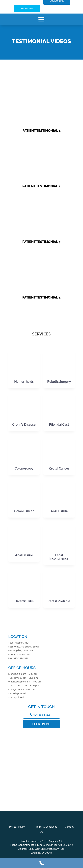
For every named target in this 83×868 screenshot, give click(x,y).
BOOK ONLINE (41, 724)
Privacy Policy (17, 827)
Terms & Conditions (46, 827)
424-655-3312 (27, 9)
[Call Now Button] (41, 863)
